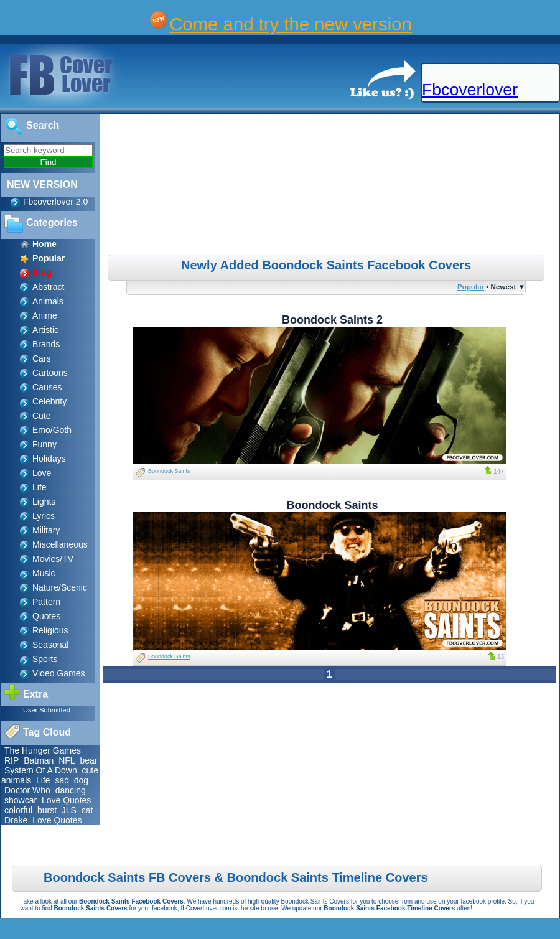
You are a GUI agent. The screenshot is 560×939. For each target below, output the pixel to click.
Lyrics (44, 516)
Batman (39, 760)
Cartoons (50, 373)
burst (47, 810)
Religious (50, 630)
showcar (21, 800)
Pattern (46, 602)
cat (87, 810)
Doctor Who (27, 790)
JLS (69, 810)
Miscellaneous (60, 544)
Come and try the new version (291, 24)
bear (88, 760)
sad (62, 780)
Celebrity (49, 401)
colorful (18, 810)
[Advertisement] (331, 186)
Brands (46, 344)
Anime (45, 315)
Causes (47, 387)
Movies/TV (53, 559)
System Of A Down (41, 770)
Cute (42, 416)
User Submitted (47, 710)
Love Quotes (66, 800)
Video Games (59, 673)
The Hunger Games (43, 750)
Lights (44, 502)
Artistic (45, 330)
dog (81, 780)
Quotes (46, 616)
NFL (67, 760)
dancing (71, 790)
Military (46, 530)
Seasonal (50, 645)
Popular (471, 287)
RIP (12, 760)
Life (40, 487)
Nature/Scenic (60, 587)
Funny (44, 444)
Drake (16, 820)
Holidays (49, 459)
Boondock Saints (169, 471)
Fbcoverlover (470, 90)
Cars (42, 358)
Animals (48, 301)
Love (42, 473)
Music (44, 573)
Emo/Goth (52, 430)
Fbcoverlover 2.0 (55, 202)
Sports (45, 659)
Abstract (48, 287)
